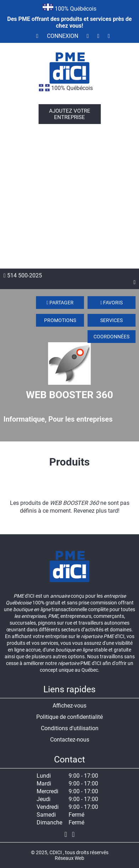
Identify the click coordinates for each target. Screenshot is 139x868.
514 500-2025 (23, 275)
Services (111, 320)
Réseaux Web (69, 858)
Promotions (60, 320)
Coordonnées (111, 337)
